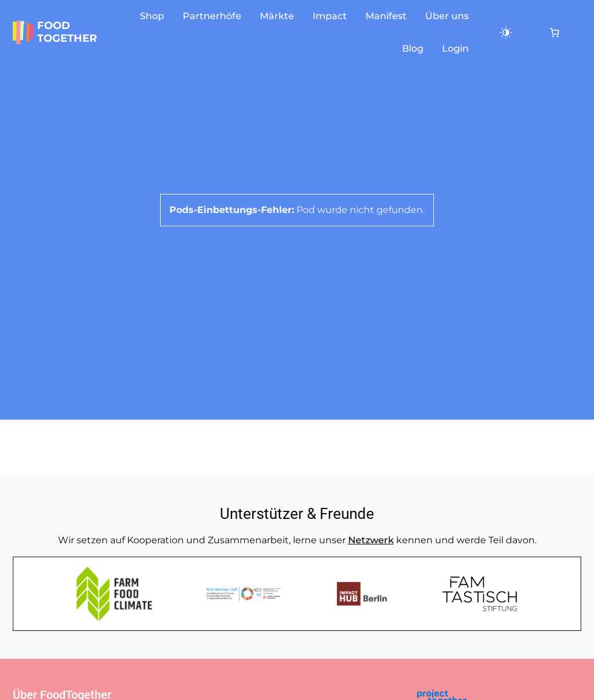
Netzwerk (371, 540)
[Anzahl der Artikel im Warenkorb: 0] (555, 33)
